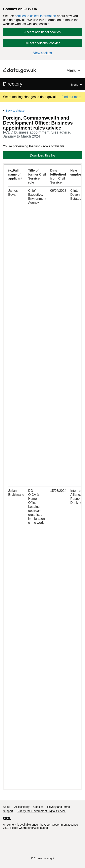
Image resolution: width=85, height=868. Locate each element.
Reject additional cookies (42, 43)
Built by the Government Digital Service (41, 811)
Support (8, 811)
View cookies (42, 53)
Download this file (42, 155)
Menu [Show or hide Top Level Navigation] (75, 85)
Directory (13, 84)
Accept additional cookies (42, 32)
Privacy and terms (58, 807)
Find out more (71, 97)
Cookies (38, 807)
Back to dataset (16, 111)
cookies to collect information (35, 16)
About (7, 807)
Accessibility (22, 807)
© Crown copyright (42, 858)
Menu (72, 70)
